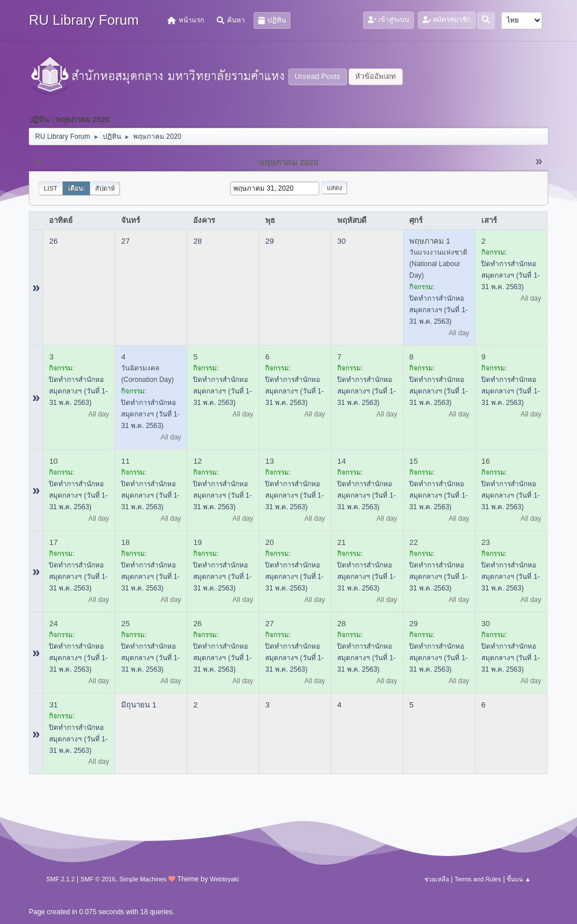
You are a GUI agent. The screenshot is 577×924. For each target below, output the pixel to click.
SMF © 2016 (98, 879)
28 (197, 241)
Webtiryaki (224, 879)
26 (53, 241)
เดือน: (77, 188)
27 (125, 241)
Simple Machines (143, 879)
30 (342, 241)
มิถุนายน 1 (139, 705)
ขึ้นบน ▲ (519, 879)
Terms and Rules (478, 879)
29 (269, 241)
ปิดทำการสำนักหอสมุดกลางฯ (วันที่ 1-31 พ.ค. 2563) (438, 310)
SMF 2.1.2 (61, 879)
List (51, 188)
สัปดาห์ (105, 188)
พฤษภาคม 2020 (289, 162)
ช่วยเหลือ (437, 879)
